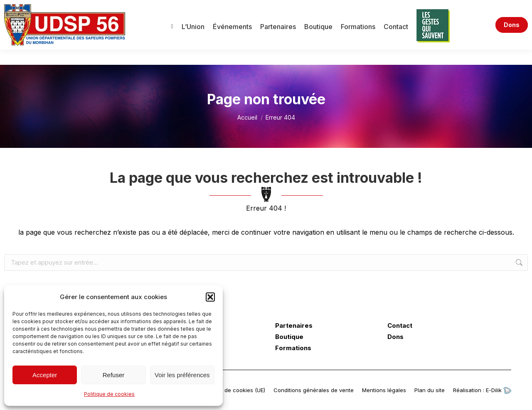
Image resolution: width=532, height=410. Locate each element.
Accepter (45, 375)
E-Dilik (499, 390)
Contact (400, 326)
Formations (293, 348)
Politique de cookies (109, 394)
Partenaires (294, 326)
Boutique (289, 337)
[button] (210, 297)
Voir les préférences (182, 375)
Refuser (114, 375)
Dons (395, 337)
